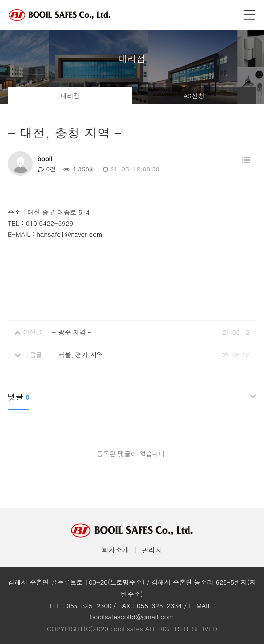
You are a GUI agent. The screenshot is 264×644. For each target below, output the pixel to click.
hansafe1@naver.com (70, 234)
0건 (47, 169)
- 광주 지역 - (72, 332)
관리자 (152, 550)
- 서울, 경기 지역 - (80, 355)
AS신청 (194, 95)
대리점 (70, 95)
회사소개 (115, 550)
